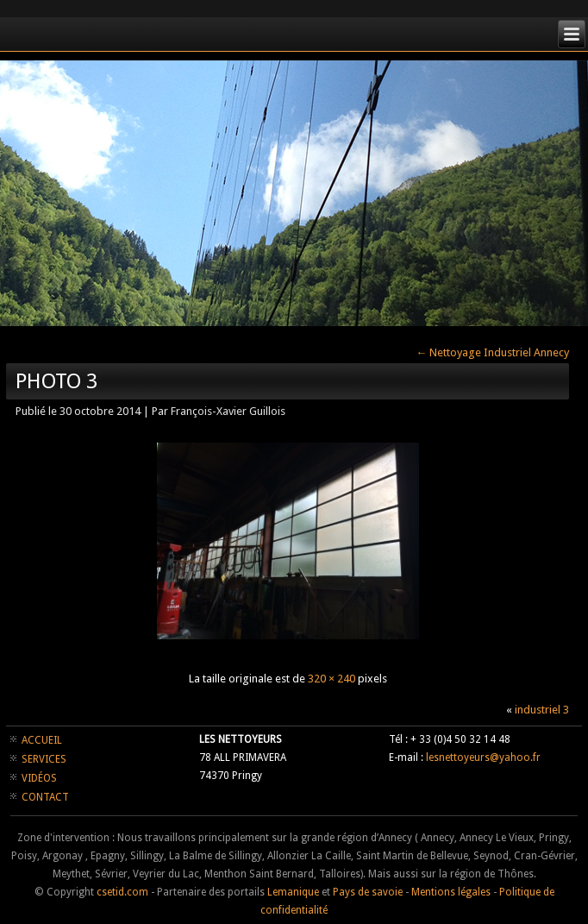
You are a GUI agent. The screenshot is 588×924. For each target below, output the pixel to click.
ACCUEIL (42, 740)
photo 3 (56, 381)
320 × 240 (332, 679)
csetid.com (122, 892)
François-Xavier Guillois (228, 411)
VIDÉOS (39, 778)
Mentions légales (451, 892)
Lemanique (293, 892)
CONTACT (45, 797)
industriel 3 (542, 710)
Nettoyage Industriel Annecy (492, 352)
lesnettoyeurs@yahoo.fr (483, 757)
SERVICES (44, 759)
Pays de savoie (368, 892)
